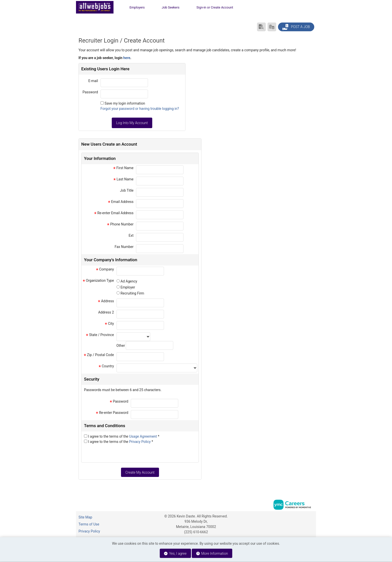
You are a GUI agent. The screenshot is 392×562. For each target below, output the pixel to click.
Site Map (85, 517)
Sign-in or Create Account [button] (215, 7)
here (127, 58)
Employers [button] (137, 7)
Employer (128, 287)
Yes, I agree (175, 553)
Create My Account (140, 472)
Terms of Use (89, 524)
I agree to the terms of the (124, 436)
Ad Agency (129, 281)
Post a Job (296, 27)
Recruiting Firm (132, 293)
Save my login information (125, 103)
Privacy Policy (140, 442)
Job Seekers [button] (171, 7)
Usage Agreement (144, 436)
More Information (212, 553)
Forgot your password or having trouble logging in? (140, 109)
